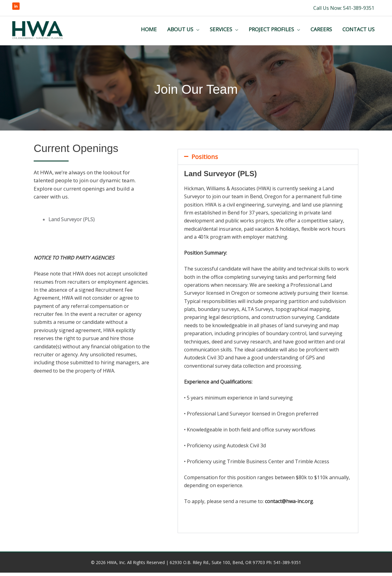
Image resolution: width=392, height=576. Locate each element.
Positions (205, 160)
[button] (268, 160)
